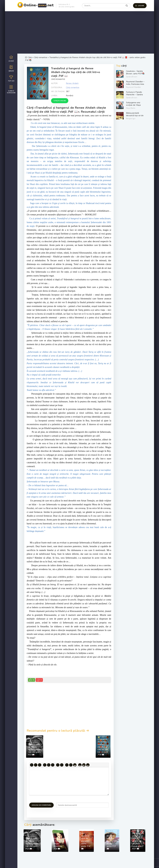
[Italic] (36, 765)
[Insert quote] (80, 765)
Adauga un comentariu (41, 805)
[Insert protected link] (75, 765)
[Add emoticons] (67, 765)
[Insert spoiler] (84, 765)
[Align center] (49, 765)
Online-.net (39, 5)
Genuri (11, 68)
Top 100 (11, 78)
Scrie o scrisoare (11, 89)
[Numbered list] (62, 765)
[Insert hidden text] (88, 765)
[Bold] (32, 765)
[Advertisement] (79, 32)
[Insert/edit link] (71, 765)
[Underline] (40, 765)
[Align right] (53, 765)
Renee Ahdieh (72, 83)
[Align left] (45, 765)
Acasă (11, 59)
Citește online (60, 101)
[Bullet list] (58, 765)
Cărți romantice (58, 79)
